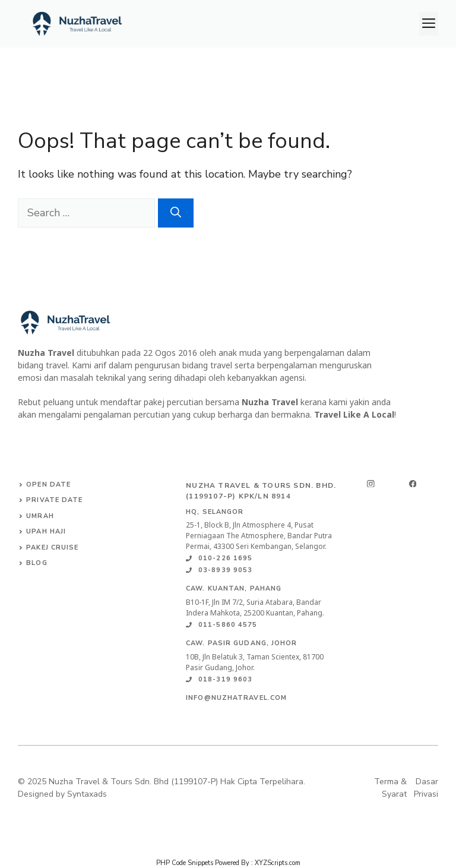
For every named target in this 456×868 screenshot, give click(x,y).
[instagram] (370, 484)
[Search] (176, 213)
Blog (37, 563)
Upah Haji (46, 531)
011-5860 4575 (228, 625)
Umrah (40, 516)
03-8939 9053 (225, 570)
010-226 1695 (225, 558)
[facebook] (413, 484)
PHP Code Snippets (185, 863)
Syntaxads (87, 794)
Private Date (54, 500)
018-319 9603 (225, 679)
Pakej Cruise (52, 547)
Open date (48, 484)
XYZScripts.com (278, 863)
